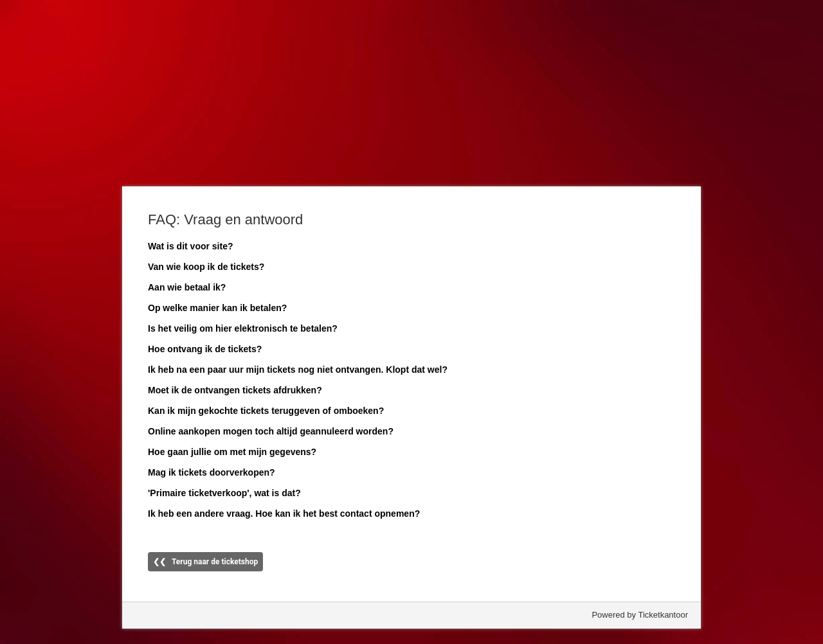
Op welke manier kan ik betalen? (217, 308)
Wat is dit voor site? (191, 246)
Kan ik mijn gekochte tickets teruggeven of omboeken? (266, 411)
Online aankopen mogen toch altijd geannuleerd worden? (271, 431)
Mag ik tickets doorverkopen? (212, 472)
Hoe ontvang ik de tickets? (205, 349)
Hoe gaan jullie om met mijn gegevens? (232, 452)
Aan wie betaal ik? (187, 287)
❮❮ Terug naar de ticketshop (205, 562)
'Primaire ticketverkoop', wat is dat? (224, 493)
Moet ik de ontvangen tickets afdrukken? (235, 390)
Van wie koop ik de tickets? (206, 267)
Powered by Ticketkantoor (640, 615)
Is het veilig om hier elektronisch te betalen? (243, 328)
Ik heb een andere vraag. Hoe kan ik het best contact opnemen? (284, 514)
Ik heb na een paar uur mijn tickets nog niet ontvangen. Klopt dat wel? (298, 370)
